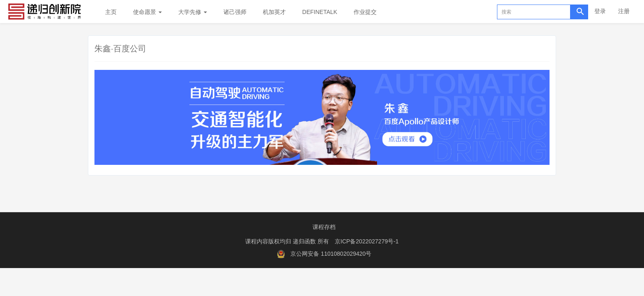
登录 (600, 11)
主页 (111, 12)
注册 (624, 11)
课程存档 (324, 227)
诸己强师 (235, 12)
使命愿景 (147, 12)
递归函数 (305, 241)
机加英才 (274, 12)
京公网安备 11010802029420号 (331, 254)
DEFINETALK (320, 12)
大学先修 (193, 12)
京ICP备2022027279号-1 (367, 241)
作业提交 (365, 12)
